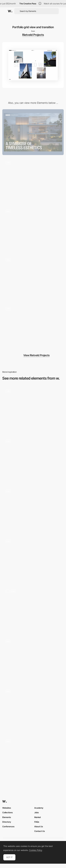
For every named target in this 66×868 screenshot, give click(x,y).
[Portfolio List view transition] (33, 229)
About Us (39, 826)
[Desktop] (33, 132)
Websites (7, 808)
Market (38, 817)
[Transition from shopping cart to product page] (33, 409)
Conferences (8, 826)
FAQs (37, 822)
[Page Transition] (33, 709)
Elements (7, 817)
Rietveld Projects (33, 35)
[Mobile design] (33, 278)
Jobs (36, 812)
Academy (39, 808)
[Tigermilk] (33, 609)
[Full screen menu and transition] (33, 181)
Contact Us (40, 831)
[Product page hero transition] (33, 559)
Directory (7, 822)
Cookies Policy (36, 850)
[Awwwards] (10, 11)
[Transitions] (33, 459)
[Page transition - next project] (33, 509)
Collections (7, 812)
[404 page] (33, 327)
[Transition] (33, 659)
